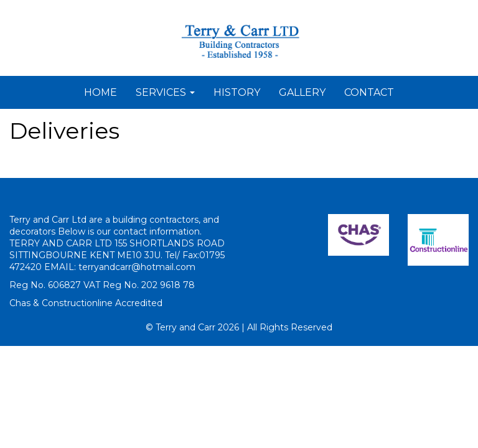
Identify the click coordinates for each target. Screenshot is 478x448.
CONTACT (369, 92)
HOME (101, 92)
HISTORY (237, 92)
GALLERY (302, 92)
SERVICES (165, 92)
